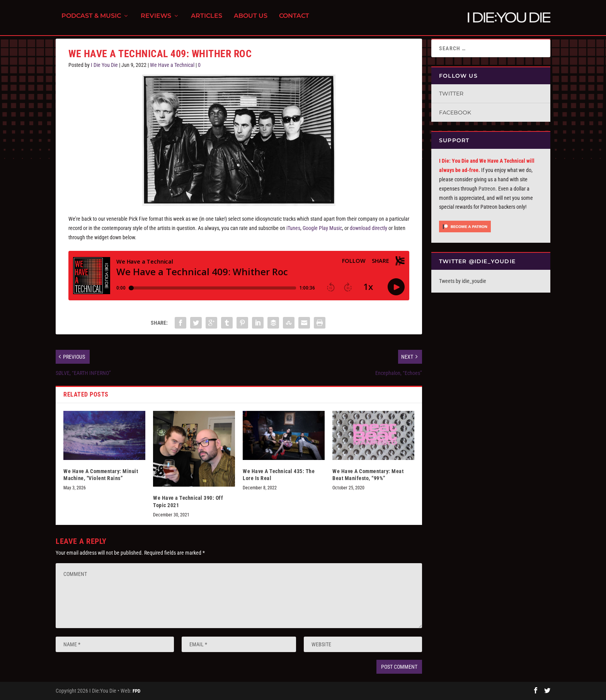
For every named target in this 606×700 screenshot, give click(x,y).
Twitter (451, 94)
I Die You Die (104, 65)
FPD (136, 691)
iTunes (293, 228)
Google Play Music (322, 228)
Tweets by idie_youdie (463, 281)
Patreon (487, 189)
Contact (294, 20)
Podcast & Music (91, 20)
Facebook (455, 112)
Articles (207, 20)
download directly (369, 228)
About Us (251, 20)
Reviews (156, 20)
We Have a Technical (172, 65)
